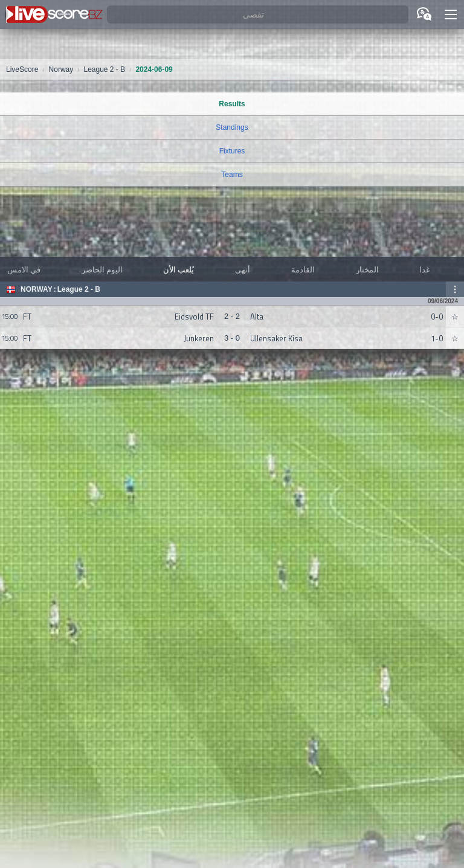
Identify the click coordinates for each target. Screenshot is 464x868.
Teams (232, 175)
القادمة (303, 269)
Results (232, 104)
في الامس (24, 269)
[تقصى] (258, 15)
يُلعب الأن (179, 269)
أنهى (243, 269)
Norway (37, 289)
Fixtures (232, 151)
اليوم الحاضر (102, 269)
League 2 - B (79, 289)
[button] (451, 14)
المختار (367, 269)
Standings (232, 127)
